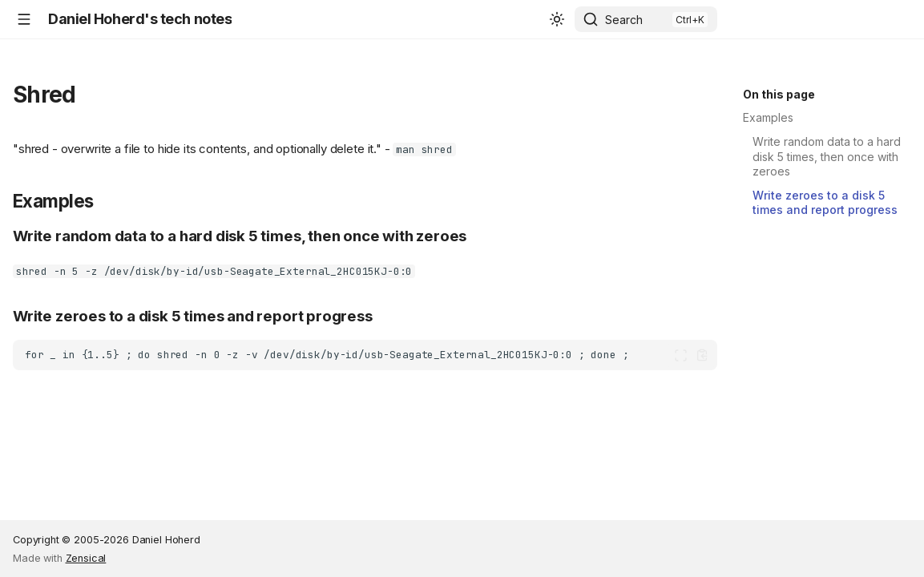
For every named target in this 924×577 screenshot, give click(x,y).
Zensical (86, 558)
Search (624, 20)
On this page (779, 94)
